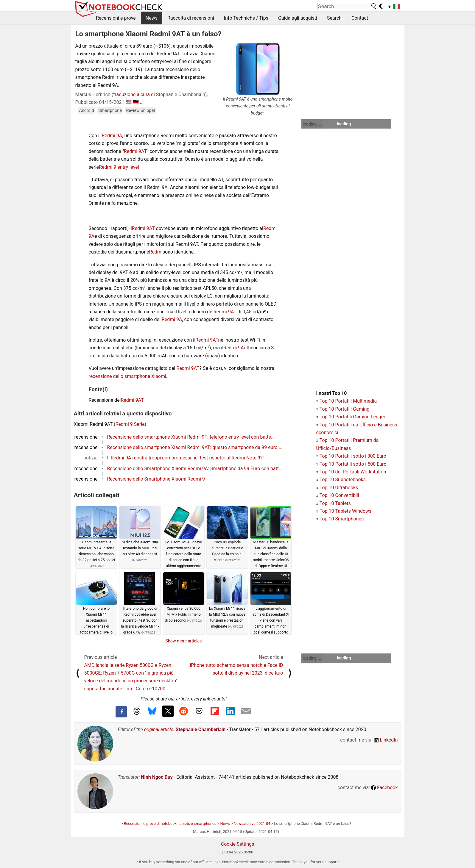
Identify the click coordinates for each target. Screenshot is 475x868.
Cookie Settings (238, 844)
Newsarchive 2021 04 (252, 824)
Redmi (156, 252)
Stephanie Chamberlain (201, 729)
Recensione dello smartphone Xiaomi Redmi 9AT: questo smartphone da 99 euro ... (195, 447)
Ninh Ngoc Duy (157, 777)
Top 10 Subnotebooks (343, 480)
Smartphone (110, 111)
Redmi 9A (112, 136)
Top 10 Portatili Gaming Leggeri (353, 417)
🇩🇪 (136, 102)
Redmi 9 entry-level (119, 167)
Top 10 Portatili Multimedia (348, 401)
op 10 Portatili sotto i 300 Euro (354, 456)
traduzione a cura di (134, 94)
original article (159, 729)
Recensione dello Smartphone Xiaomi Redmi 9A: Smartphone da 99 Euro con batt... (195, 469)
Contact (360, 18)
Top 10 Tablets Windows (345, 511)
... (142, 102)
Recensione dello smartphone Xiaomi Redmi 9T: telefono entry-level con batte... (191, 437)
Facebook (384, 788)
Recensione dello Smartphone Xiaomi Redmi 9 (156, 479)
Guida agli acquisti (298, 18)
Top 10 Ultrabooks (339, 488)
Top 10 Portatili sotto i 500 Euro (353, 464)
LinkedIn (386, 740)
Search (334, 18)
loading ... (312, 124)
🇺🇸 (129, 102)
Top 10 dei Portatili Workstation (353, 472)
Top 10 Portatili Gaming (345, 409)
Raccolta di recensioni (191, 18)
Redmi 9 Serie (130, 424)
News (152, 18)
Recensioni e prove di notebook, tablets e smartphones (170, 824)
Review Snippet (140, 111)
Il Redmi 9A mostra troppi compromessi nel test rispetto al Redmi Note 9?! (186, 458)
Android (87, 111)
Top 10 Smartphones (342, 519)
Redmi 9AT (135, 151)
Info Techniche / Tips (246, 18)
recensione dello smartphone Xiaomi (127, 376)
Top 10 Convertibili (339, 495)
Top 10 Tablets (335, 503)
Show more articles (184, 641)
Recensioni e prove (116, 18)
